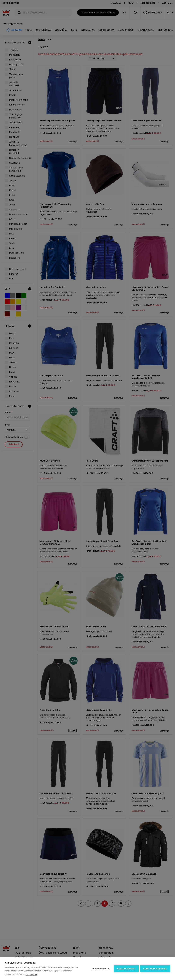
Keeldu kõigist (126, 969)
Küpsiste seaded (100, 969)
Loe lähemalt (31, 974)
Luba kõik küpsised (155, 969)
